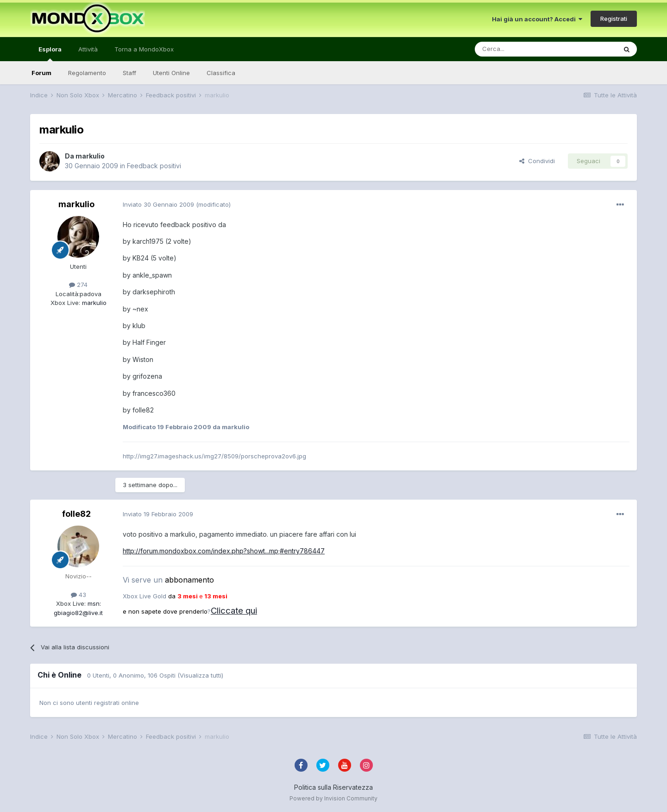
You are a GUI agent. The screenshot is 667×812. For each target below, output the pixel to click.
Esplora (50, 53)
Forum (41, 73)
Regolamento (87, 73)
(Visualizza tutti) (200, 675)
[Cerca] (518, 49)
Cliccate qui (234, 611)
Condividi (537, 161)
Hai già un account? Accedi (537, 19)
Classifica (221, 73)
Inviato (158, 204)
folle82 (76, 514)
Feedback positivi (154, 166)
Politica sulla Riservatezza (333, 787)
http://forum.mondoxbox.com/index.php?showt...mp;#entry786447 (224, 551)
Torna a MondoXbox (144, 49)
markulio (90, 156)
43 (79, 595)
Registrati (614, 19)
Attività (88, 49)
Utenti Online (171, 73)
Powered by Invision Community (333, 798)
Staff (129, 73)
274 (78, 285)
